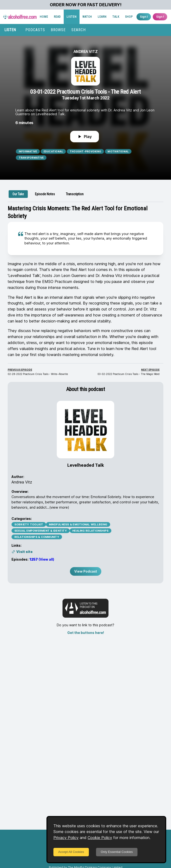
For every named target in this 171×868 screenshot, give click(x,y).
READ (57, 17)
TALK (116, 17)
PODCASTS (35, 30)
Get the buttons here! (86, 633)
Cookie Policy (100, 838)
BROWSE (58, 30)
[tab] (18, 194)
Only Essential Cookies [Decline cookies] (117, 852)
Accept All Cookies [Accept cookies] (71, 852)
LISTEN (72, 17)
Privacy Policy (66, 838)
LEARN (102, 17)
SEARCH (79, 30)
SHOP (129, 17)
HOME (44, 17)
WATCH (87, 17)
